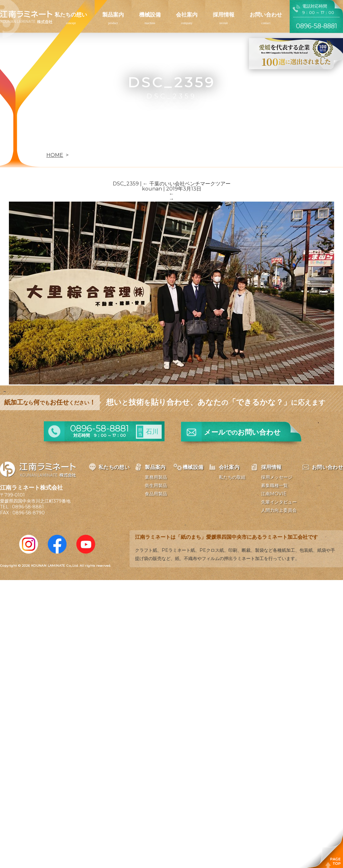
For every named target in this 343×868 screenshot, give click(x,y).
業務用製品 (156, 477)
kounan (152, 189)
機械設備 (150, 15)
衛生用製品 (156, 485)
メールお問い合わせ (242, 432)
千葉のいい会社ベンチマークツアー (187, 184)
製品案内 (113, 15)
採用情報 (224, 15)
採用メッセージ (277, 477)
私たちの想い (71, 15)
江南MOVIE (274, 494)
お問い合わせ (266, 15)
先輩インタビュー (279, 502)
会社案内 (187, 15)
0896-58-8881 (28, 507)
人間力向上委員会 (279, 510)
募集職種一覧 (274, 485)
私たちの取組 (232, 477)
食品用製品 (156, 494)
